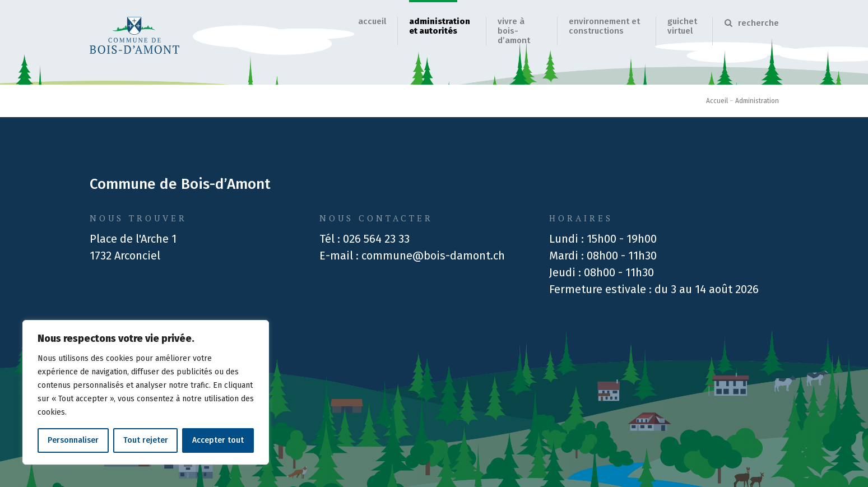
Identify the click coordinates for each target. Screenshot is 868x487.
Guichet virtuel (682, 26)
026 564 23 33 (376, 239)
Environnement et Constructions (604, 26)
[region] (146, 392)
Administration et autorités (440, 26)
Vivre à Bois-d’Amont (514, 31)
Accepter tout (218, 440)
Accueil (372, 21)
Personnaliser (73, 440)
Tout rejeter (146, 440)
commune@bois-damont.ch (433, 256)
